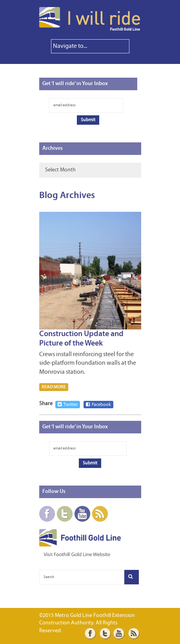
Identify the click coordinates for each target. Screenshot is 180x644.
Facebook (98, 405)
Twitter (68, 405)
